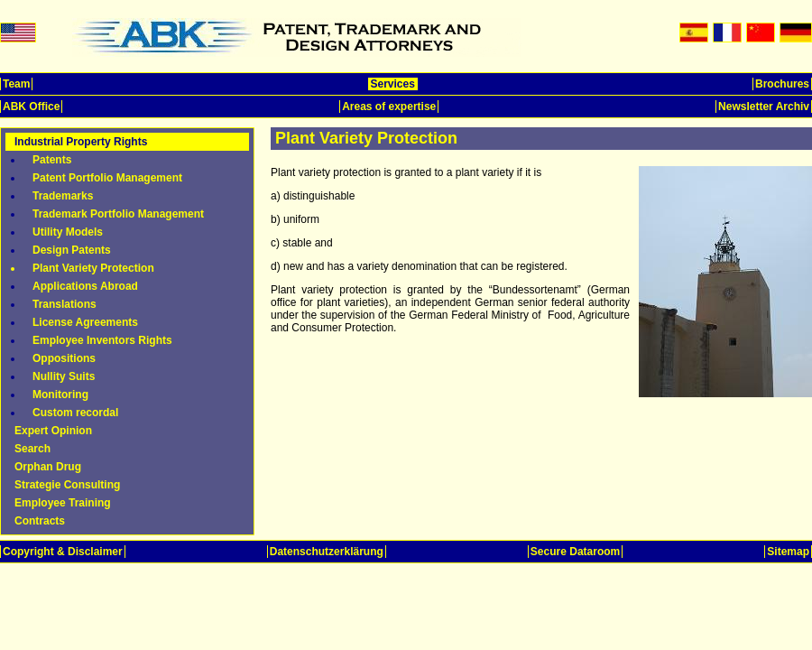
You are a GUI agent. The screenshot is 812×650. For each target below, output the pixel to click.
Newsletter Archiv (764, 107)
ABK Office (31, 107)
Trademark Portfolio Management (118, 214)
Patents (52, 160)
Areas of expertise (389, 107)
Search (32, 449)
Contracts (40, 521)
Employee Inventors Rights (102, 340)
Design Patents (72, 250)
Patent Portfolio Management (107, 178)
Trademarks (63, 196)
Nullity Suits (64, 376)
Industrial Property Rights (81, 142)
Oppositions (64, 358)
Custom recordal (75, 413)
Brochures (782, 84)
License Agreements (85, 322)
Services (393, 84)
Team (16, 84)
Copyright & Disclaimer (63, 552)
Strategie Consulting (67, 485)
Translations (65, 304)
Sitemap (788, 552)
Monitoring (60, 395)
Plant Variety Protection (93, 268)
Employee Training (63, 503)
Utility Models (68, 232)
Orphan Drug (48, 467)
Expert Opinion (53, 431)
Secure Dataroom (575, 552)
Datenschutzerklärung (327, 552)
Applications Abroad (85, 286)
